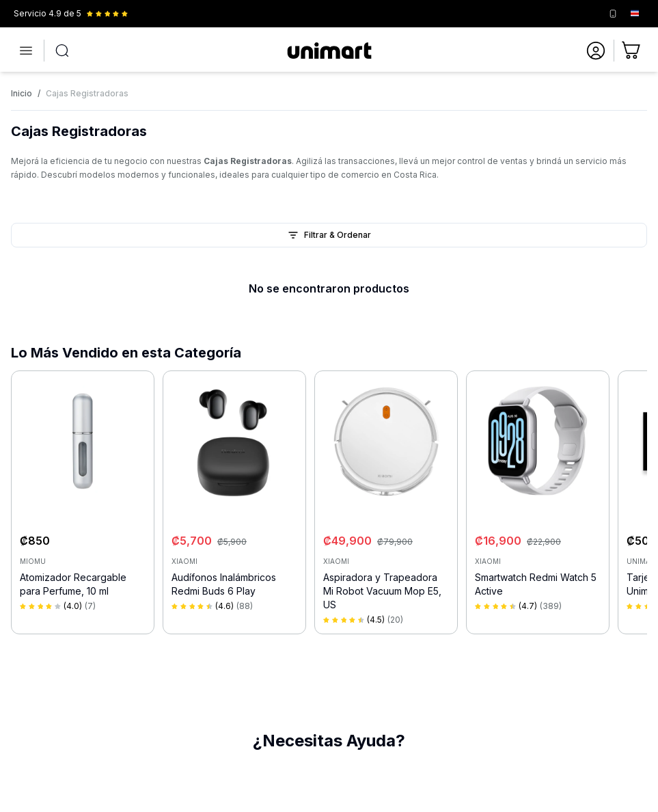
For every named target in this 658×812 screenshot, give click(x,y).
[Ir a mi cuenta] (596, 51)
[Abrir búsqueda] (62, 51)
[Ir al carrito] (632, 51)
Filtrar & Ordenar (329, 235)
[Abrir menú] (26, 51)
